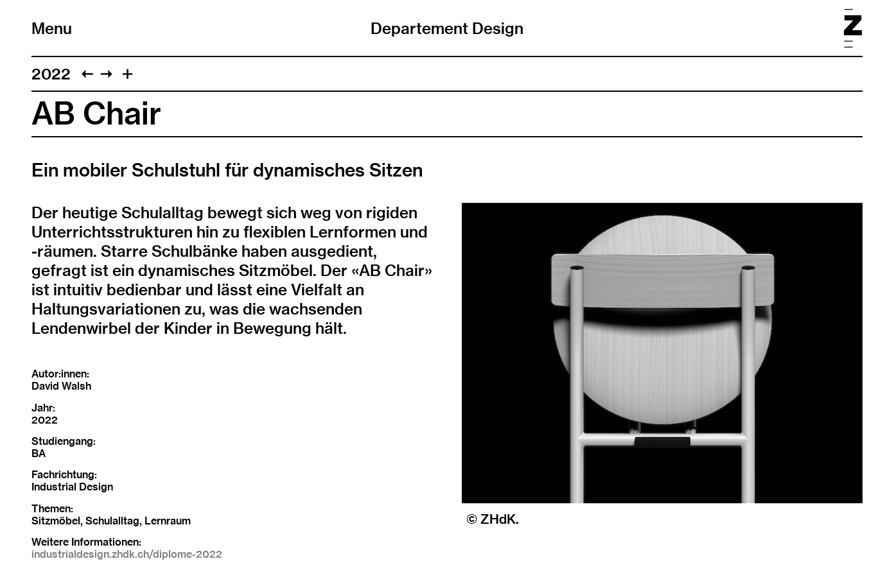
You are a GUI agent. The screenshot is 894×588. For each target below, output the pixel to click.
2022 (51, 74)
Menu (52, 28)
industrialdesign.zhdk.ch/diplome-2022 (127, 554)
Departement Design (447, 28)
